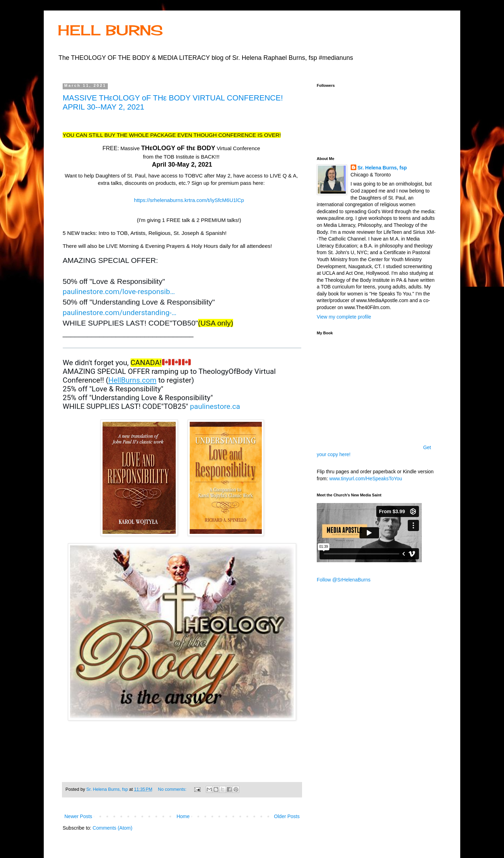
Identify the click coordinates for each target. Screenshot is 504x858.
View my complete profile (344, 317)
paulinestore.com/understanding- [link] (120, 313)
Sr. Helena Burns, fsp (382, 168)
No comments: (173, 789)
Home (183, 816)
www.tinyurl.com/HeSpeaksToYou (366, 479)
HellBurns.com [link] (132, 380)
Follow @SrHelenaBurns (344, 580)
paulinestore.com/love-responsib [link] (119, 292)
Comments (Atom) (113, 828)
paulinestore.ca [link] (215, 406)
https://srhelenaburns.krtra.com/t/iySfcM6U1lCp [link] (189, 200)
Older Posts (287, 816)
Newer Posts (78, 816)
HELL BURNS (110, 30)
